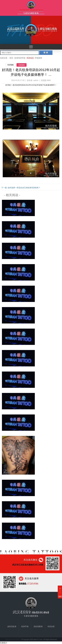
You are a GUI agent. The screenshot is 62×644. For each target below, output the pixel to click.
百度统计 (4, 643)
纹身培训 (20, 85)
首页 (11, 58)
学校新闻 (22, 65)
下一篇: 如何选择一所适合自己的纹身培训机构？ (21, 188)
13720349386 (32, 584)
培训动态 (30, 58)
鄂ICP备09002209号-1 (13, 640)
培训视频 (10, 65)
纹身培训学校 (20, 58)
